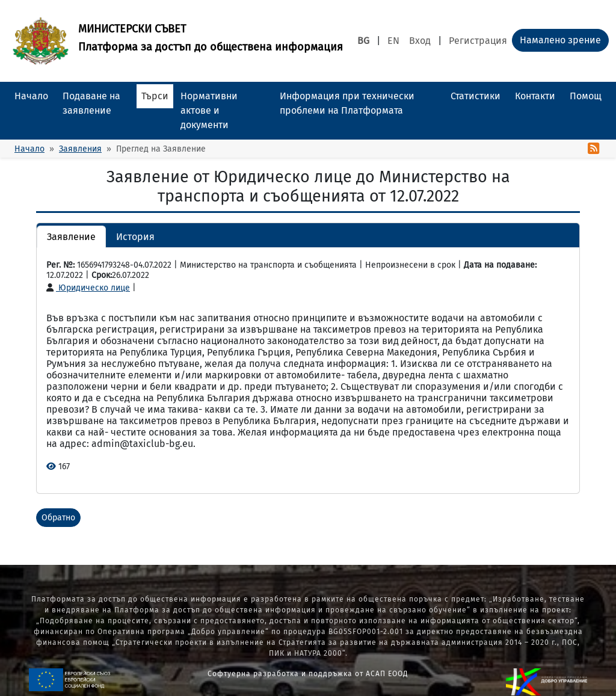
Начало (31, 96)
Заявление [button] (71, 237)
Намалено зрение (560, 40)
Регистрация (478, 41)
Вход (420, 41)
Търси (155, 96)
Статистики (476, 96)
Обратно (58, 518)
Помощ (586, 96)
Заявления (80, 149)
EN (393, 41)
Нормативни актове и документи (209, 110)
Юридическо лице (88, 288)
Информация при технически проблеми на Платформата (347, 103)
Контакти (535, 96)
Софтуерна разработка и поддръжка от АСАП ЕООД (308, 674)
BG (363, 41)
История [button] (135, 237)
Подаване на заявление (91, 103)
